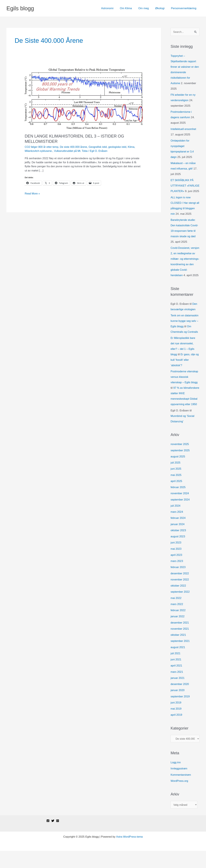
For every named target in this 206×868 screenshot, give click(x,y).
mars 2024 (177, 528)
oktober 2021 (179, 651)
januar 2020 (178, 707)
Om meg (146, 8)
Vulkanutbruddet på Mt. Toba (72, 151)
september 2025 (180, 467)
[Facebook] (48, 838)
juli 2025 (176, 479)
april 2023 (177, 572)
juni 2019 (176, 719)
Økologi (161, 8)
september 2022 (180, 608)
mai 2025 (176, 491)
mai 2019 (176, 725)
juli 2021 (176, 670)
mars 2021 (177, 688)
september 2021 (180, 658)
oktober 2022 (179, 602)
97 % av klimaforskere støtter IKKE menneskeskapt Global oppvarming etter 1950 (184, 410)
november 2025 (180, 461)
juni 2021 (176, 676)
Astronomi (112, 8)
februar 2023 (178, 584)
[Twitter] (53, 838)
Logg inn (176, 779)
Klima (135, 147)
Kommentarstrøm (181, 792)
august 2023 (178, 553)
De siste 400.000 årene (75, 147)
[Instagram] (58, 838)
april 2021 (177, 682)
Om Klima (129, 8)
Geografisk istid (100, 147)
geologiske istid (121, 147)
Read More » (33, 194)
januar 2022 (178, 633)
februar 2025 (178, 504)
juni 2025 (176, 485)
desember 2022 (180, 590)
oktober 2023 (179, 547)
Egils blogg (20, 8)
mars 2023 (177, 578)
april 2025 (177, 498)
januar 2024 (178, 541)
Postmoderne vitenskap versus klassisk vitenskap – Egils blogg (185, 388)
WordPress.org (180, 798)
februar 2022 (178, 627)
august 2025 (178, 473)
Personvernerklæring (184, 8)
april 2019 (177, 731)
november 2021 (180, 645)
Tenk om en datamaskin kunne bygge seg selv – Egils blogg (185, 332)
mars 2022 (177, 621)
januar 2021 (178, 695)
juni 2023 (176, 559)
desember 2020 (180, 701)
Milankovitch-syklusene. (39, 151)
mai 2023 (176, 565)
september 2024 (180, 516)
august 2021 (178, 664)
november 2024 (180, 510)
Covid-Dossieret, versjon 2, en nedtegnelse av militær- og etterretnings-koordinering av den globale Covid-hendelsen (185, 270)
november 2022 (180, 596)
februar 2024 (178, 535)
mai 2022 (176, 614)
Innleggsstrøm (179, 785)
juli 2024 (176, 522)
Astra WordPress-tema (129, 854)
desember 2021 (180, 639)
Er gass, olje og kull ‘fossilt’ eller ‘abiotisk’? (183, 371)
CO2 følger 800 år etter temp (42, 147)
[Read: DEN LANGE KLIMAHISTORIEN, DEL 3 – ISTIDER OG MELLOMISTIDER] (84, 99)
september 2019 (180, 713)
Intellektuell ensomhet (184, 129)
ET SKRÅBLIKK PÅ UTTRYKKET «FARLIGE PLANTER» (185, 186)
